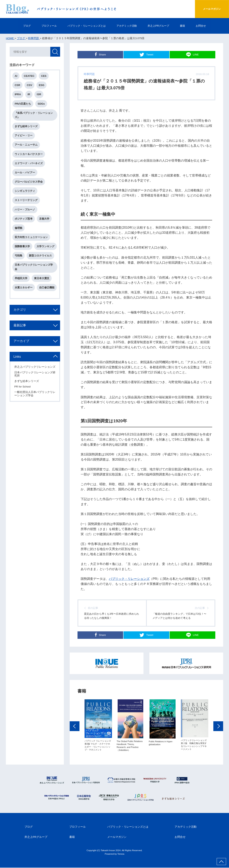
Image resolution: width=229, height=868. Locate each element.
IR (29, 95)
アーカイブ (22, 342)
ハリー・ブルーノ (25, 210)
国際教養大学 (23, 247)
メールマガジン (211, 9)
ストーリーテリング (26, 201)
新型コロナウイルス (41, 256)
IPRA (18, 95)
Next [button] (218, 730)
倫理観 (19, 229)
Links (17, 358)
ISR (39, 95)
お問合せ (205, 26)
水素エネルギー (24, 288)
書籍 (186, 26)
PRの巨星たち (23, 104)
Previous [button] (75, 730)
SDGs (41, 104)
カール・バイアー (25, 173)
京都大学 (44, 219)
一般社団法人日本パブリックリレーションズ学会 (34, 398)
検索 (55, 52)
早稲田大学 (21, 279)
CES (44, 76)
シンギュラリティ (25, 191)
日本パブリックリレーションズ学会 (34, 268)
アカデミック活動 (128, 26)
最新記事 (20, 326)
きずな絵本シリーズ (26, 127)
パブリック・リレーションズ (129, 579)
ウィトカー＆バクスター (29, 154)
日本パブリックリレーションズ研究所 (34, 378)
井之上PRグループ (161, 26)
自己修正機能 (47, 288)
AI (16, 76)
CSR (18, 85)
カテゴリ (20, 310)
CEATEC (29, 76)
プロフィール (46, 26)
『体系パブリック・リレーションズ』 (34, 115)
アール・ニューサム (26, 145)
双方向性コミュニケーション (31, 238)
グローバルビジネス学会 (29, 182)
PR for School (23, 391)
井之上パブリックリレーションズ (34, 370)
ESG (42, 85)
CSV (30, 85)
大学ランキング (46, 247)
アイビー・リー (24, 136)
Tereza (121, 854)
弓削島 (19, 256)
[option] (98, 729)
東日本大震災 (42, 279)
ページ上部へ (221, 862)
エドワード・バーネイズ (29, 164)
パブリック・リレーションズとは (85, 26)
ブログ (22, 26)
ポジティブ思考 (24, 219)
